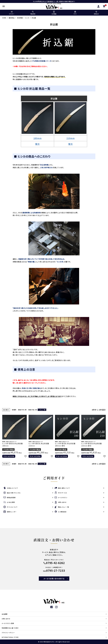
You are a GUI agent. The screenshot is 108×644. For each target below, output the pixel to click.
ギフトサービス (61, 493)
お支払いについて (11, 488)
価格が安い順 (22, 410)
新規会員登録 (9, 497)
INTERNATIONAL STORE (10, 637)
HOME (4, 18)
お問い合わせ (61, 502)
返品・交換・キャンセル (12, 493)
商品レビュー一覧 (62, 507)
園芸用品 (12, 18)
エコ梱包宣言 (61, 512)
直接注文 (96, 13)
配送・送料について (62, 488)
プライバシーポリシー (8, 633)
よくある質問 (9, 502)
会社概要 (5, 614)
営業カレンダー (10, 512)
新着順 (14, 410)
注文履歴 (54, 13)
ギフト (75, 13)
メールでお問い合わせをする (54, 579)
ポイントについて (10, 507)
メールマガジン (61, 497)
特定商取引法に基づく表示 (10, 628)
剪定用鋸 (20, 18)
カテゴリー (12, 13)
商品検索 (33, 13)
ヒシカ (27, 18)
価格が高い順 (33, 410)
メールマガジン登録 (8, 623)
